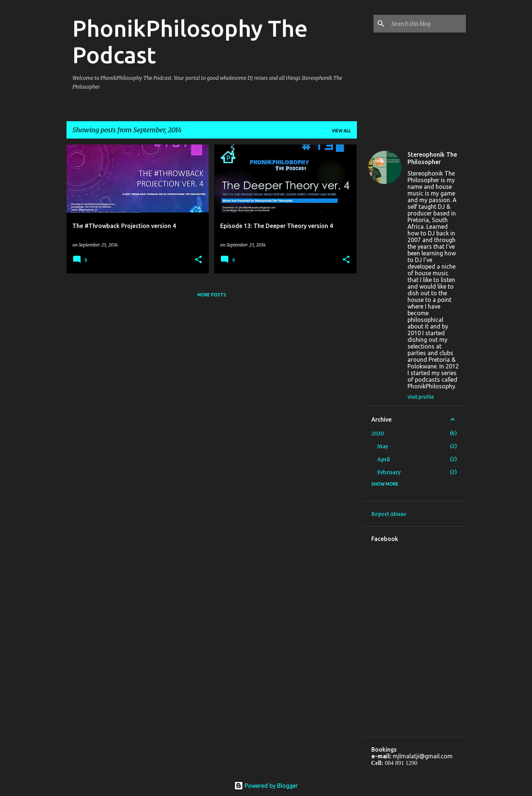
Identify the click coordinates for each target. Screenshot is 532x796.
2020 (378, 433)
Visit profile (421, 397)
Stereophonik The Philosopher (432, 158)
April (383, 459)
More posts (212, 295)
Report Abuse (389, 514)
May (383, 446)
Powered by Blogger (266, 786)
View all (341, 131)
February (389, 472)
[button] (198, 260)
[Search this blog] (427, 24)
